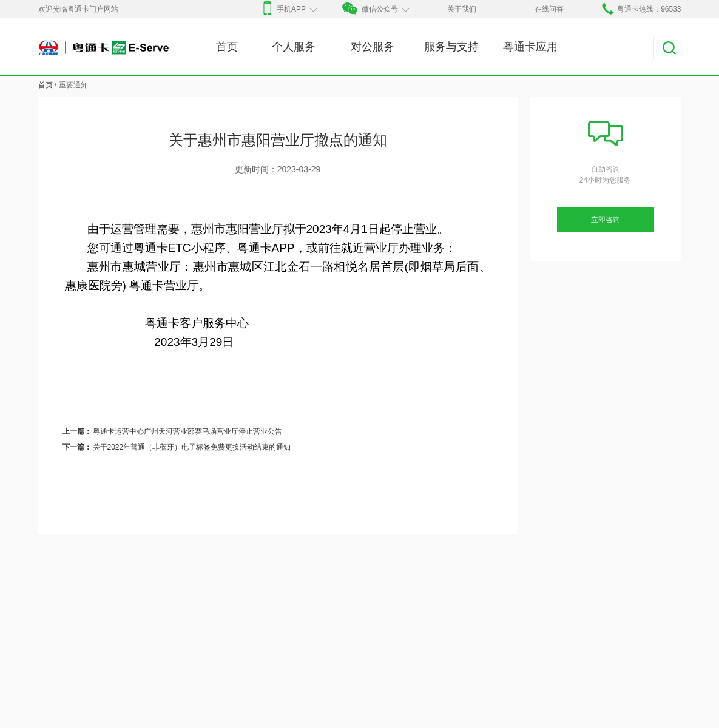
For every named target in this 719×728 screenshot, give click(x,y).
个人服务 (294, 47)
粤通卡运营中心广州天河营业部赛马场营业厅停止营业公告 (187, 431)
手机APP (288, 9)
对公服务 (373, 47)
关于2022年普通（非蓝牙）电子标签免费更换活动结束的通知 (192, 447)
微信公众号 (375, 9)
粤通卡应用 (530, 47)
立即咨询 (606, 220)
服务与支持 (451, 47)
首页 (227, 47)
